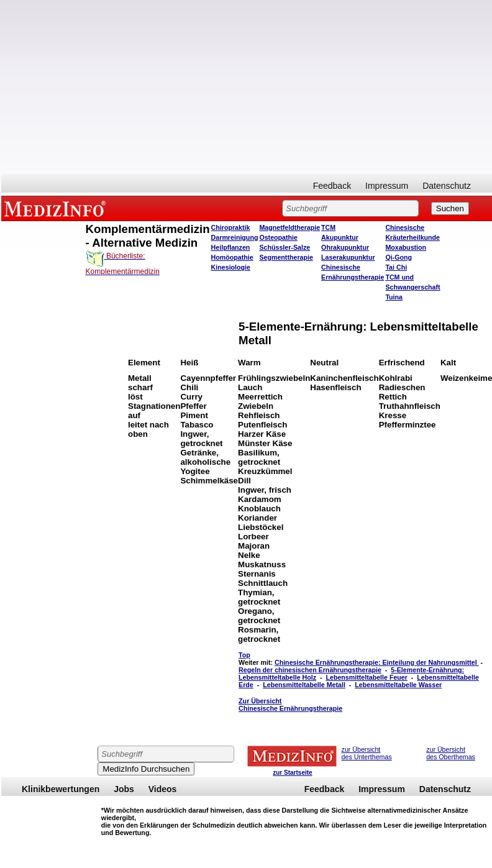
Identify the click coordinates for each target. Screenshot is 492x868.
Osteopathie (278, 237)
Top (244, 655)
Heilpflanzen (231, 247)
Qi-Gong (399, 257)
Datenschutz (447, 186)
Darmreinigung (235, 237)
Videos (163, 789)
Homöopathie (232, 257)
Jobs (124, 789)
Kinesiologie (231, 267)
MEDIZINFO (57, 208)
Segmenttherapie (286, 257)
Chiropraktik (231, 227)
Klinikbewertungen (61, 789)
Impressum (387, 186)
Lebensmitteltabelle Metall (304, 685)
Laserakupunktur (348, 257)
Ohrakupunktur (345, 247)
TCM (328, 227)
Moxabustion (406, 247)
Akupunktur (340, 237)
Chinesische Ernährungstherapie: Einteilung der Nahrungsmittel (377, 662)
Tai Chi (396, 267)
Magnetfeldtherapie (289, 227)
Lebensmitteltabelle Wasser (398, 685)
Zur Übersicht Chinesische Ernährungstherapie (290, 705)
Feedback (332, 186)
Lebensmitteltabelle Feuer (366, 677)
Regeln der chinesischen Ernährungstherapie (310, 670)
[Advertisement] (247, 87)
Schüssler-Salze (285, 247)
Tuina (394, 297)
